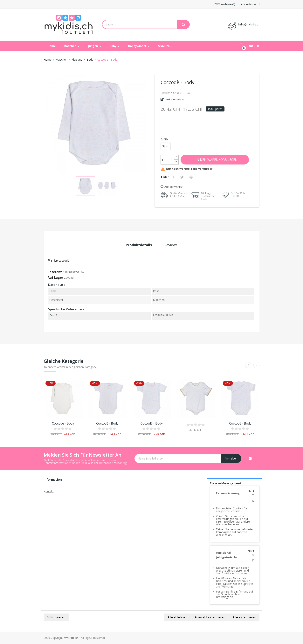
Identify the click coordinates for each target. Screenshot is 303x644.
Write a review (174, 99)
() (225, 4)
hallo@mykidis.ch (249, 24)
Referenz (55, 272)
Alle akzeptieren (244, 617)
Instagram (250, 458)
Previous (44, 124)
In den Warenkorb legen (216, 160)
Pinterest (192, 177)
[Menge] (167, 160)
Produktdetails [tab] (139, 245)
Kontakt (49, 491)
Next (149, 124)
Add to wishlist (172, 187)
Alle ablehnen (177, 617)
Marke (53, 260)
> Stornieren (56, 617)
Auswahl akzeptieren (210, 617)
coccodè (64, 261)
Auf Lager (55, 278)
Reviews (171, 245)
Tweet (182, 177)
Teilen (174, 177)
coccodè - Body (63, 423)
